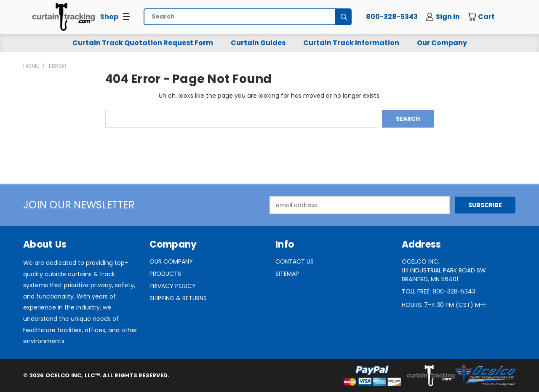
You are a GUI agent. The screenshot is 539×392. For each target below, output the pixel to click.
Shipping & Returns (178, 298)
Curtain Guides (258, 43)
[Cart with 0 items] (487, 17)
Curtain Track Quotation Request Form (143, 43)
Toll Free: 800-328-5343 (439, 291)
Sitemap (287, 274)
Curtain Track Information (351, 43)
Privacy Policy (173, 286)
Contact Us (295, 261)
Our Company (442, 43)
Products (165, 274)
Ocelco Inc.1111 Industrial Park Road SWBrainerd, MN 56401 (444, 270)
